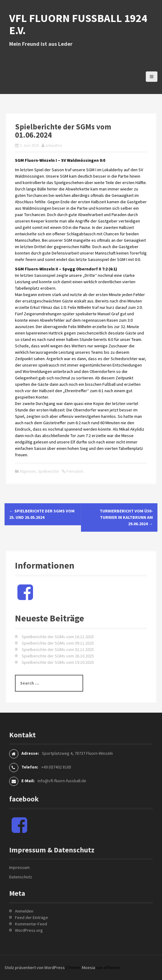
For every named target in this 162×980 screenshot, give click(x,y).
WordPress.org (29, 930)
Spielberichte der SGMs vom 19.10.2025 (58, 662)
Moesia (88, 967)
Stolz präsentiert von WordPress (35, 967)
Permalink (74, 471)
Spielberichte (48, 471)
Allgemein (28, 471)
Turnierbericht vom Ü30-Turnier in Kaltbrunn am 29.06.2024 (126, 517)
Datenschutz (21, 877)
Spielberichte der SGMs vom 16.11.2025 (58, 637)
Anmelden (24, 911)
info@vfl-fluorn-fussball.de (62, 781)
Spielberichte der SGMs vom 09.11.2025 (58, 643)
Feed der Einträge (31, 917)
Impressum (19, 867)
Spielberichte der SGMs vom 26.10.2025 (58, 656)
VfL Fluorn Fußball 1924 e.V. (78, 24)
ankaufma (54, 145)
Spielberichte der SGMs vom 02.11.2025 (58, 649)
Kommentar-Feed (31, 924)
